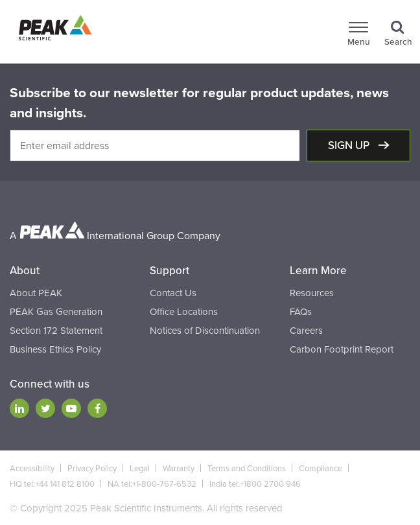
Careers (306, 331)
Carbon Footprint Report (342, 349)
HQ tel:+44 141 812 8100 (52, 484)
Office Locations (184, 312)
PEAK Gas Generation (56, 312)
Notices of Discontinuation (205, 331)
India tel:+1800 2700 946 (255, 484)
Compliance (321, 469)
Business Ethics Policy (55, 349)
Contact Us (173, 293)
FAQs (301, 312)
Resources (312, 293)
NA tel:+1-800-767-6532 (152, 484)
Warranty (179, 469)
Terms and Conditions (247, 469)
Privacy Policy (92, 469)
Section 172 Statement (56, 331)
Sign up (350, 146)
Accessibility (32, 469)
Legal (140, 469)
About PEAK (36, 293)
